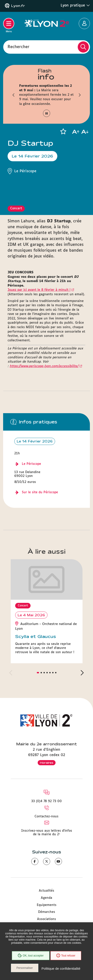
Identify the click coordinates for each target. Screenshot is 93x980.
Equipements (47, 905)
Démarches (47, 912)
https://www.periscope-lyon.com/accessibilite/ (44, 366)
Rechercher (19, 47)
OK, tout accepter (31, 956)
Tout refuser (66, 956)
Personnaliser (25, 968)
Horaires (47, 763)
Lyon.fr (18, 6)
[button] (14, 95)
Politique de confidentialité (61, 968)
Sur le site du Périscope (40, 492)
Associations (46, 919)
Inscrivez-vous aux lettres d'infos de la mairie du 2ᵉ (47, 833)
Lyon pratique (75, 5)
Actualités (46, 891)
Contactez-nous (46, 816)
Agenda (46, 898)
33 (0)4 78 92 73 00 (46, 801)
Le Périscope (31, 464)
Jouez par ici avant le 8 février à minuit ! (39, 290)
